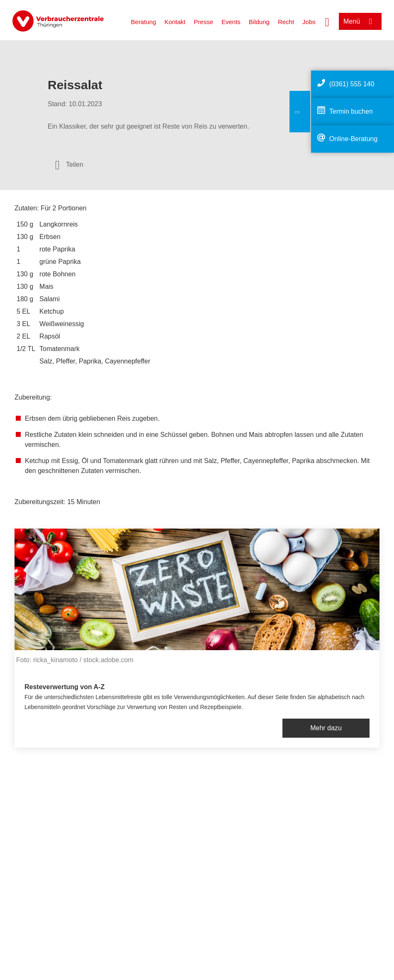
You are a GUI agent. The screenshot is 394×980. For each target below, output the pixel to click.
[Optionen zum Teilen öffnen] (69, 165)
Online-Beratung (354, 139)
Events (231, 22)
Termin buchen (351, 111)
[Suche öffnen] (327, 21)
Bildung (259, 22)
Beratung (144, 22)
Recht (286, 22)
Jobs (309, 22)
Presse (203, 22)
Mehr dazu (326, 728)
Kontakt (175, 22)
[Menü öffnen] (360, 21)
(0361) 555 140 (352, 84)
